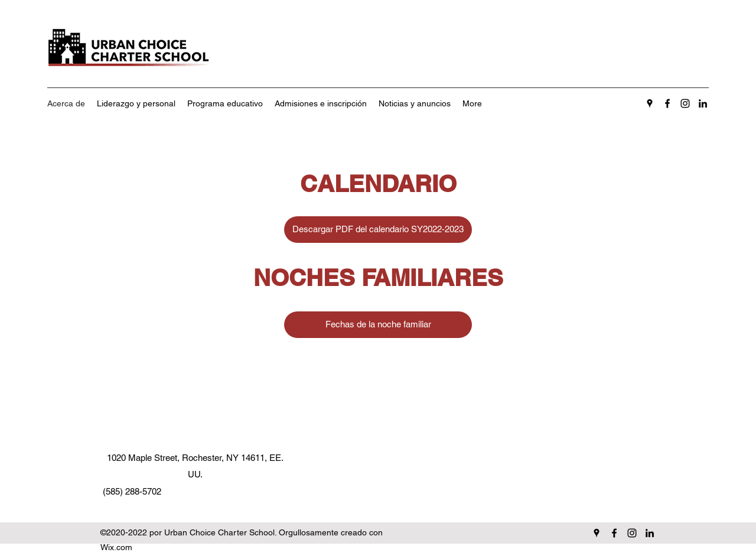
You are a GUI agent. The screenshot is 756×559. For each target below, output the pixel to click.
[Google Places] (650, 103)
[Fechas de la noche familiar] (378, 325)
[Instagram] (685, 103)
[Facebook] (667, 103)
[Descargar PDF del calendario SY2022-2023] (378, 230)
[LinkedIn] (703, 103)
